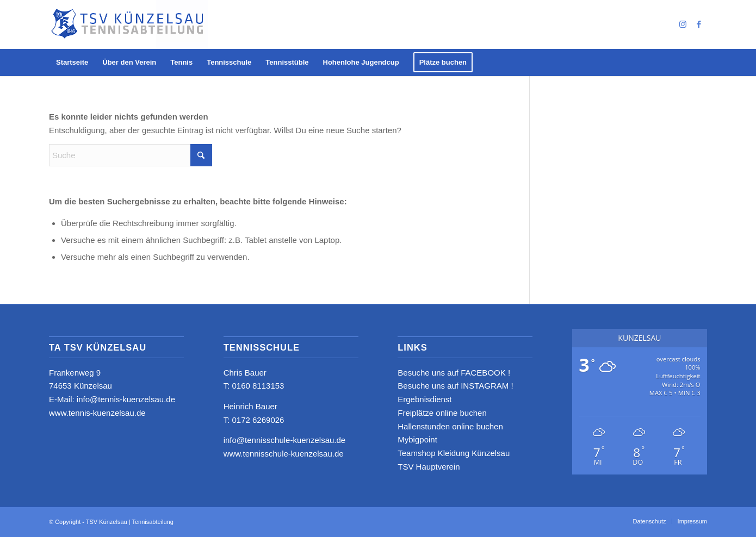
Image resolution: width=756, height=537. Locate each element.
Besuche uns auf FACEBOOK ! (454, 373)
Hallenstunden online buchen (450, 426)
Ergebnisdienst (425, 399)
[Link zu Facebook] (699, 24)
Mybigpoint (417, 439)
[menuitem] (72, 63)
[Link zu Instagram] (683, 24)
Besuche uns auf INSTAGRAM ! (455, 386)
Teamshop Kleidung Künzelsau (454, 453)
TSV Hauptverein (429, 467)
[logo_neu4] (129, 24)
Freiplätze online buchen (442, 413)
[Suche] (131, 155)
